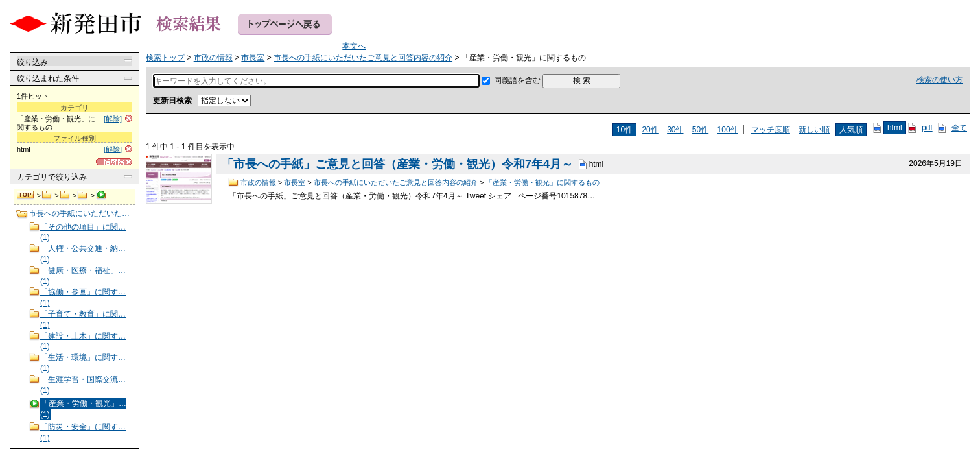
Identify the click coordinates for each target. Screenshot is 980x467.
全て (959, 128)
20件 (650, 130)
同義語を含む (517, 80)
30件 (675, 130)
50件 (700, 130)
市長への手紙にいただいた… (79, 213)
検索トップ (26, 195)
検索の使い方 (940, 80)
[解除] (113, 119)
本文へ (354, 46)
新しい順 (814, 130)
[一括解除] (114, 162)
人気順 (851, 130)
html (895, 128)
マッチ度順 (771, 130)
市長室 (65, 195)
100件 (728, 130)
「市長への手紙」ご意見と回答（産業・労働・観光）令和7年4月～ (399, 164)
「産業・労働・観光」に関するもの (542, 182)
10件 (624, 130)
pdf (927, 128)
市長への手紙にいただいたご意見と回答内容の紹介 (83, 195)
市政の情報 (47, 195)
